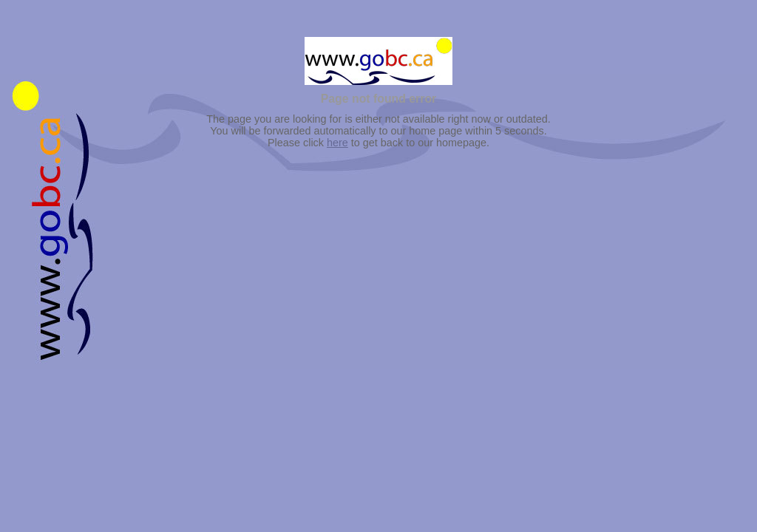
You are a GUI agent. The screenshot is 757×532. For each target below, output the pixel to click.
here (337, 143)
